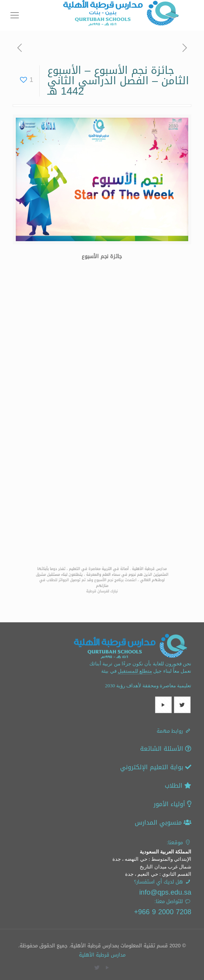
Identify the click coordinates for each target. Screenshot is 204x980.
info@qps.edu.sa (165, 892)
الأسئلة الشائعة (166, 749)
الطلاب (178, 786)
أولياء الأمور (172, 804)
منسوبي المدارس (163, 822)
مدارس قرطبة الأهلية (102, 955)
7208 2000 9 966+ (163, 912)
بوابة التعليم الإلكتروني (156, 767)
